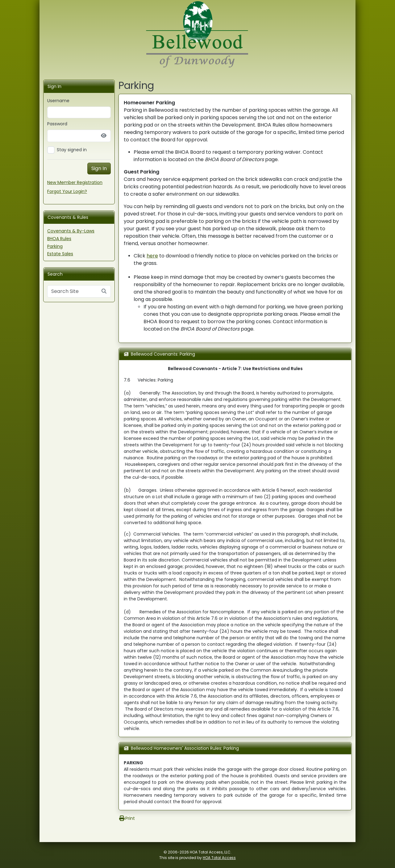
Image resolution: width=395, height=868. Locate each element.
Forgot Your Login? (67, 191)
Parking (55, 246)
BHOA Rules (59, 239)
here (152, 256)
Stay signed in (72, 150)
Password (57, 124)
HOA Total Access (219, 858)
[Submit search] (104, 291)
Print (127, 818)
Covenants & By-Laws (71, 231)
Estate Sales (60, 254)
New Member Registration (75, 182)
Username (58, 101)
